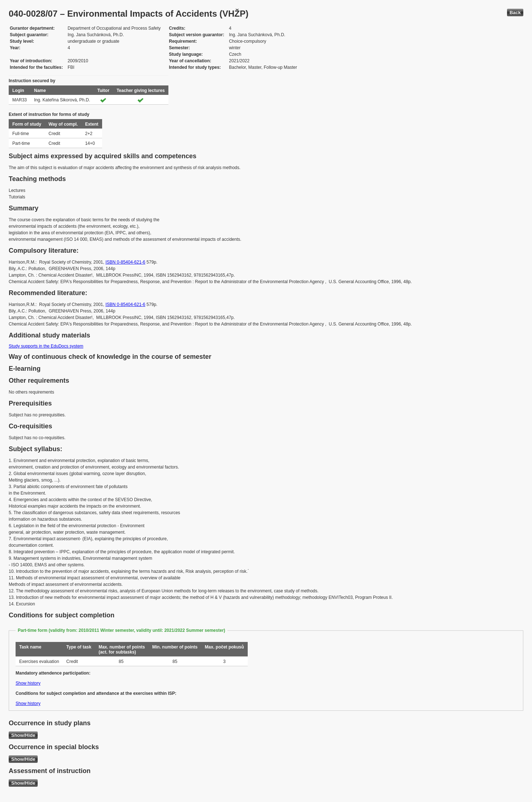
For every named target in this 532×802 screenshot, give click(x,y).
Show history (28, 683)
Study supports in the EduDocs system (46, 346)
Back (515, 12)
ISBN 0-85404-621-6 (125, 262)
